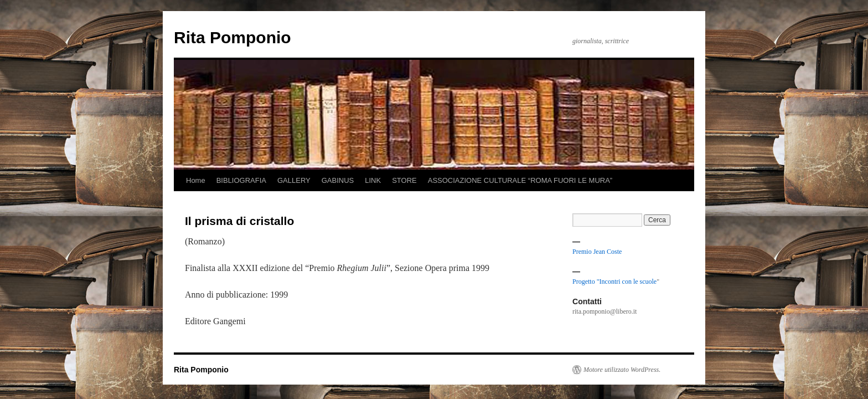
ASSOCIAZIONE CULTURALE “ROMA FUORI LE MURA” (520, 180)
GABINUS (338, 180)
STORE (404, 180)
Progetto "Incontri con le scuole (614, 282)
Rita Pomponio (232, 37)
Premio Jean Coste (597, 252)
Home (196, 180)
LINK (373, 180)
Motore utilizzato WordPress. (622, 370)
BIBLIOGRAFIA (241, 180)
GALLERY (294, 180)
